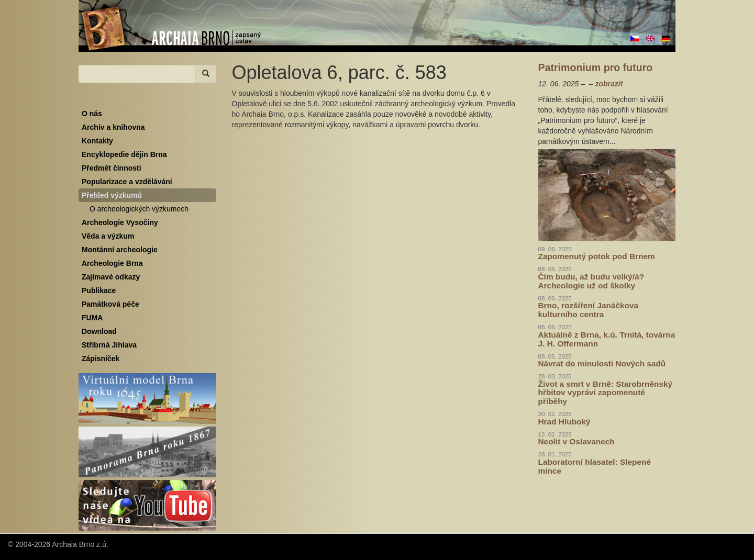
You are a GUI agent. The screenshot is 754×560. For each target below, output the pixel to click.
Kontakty (97, 141)
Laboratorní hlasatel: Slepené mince (595, 466)
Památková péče (110, 304)
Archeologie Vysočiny (120, 222)
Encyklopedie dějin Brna (124, 154)
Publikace (99, 290)
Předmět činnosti (112, 168)
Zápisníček (101, 359)
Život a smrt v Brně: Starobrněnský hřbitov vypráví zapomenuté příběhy (606, 393)
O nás (92, 114)
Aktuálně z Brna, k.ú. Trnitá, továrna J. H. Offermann (607, 339)
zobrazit (609, 84)
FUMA (92, 318)
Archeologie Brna (112, 263)
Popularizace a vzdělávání (127, 182)
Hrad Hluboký (564, 422)
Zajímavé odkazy (111, 277)
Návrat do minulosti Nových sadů (602, 363)
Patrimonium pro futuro (596, 68)
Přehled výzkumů (112, 195)
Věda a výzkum (108, 236)
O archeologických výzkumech (139, 209)
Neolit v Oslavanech (576, 441)
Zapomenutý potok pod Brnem (597, 256)
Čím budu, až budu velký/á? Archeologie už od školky (591, 281)
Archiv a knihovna (113, 127)
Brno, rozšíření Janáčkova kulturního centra (589, 310)
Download (99, 331)
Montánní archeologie (120, 250)
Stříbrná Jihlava (109, 345)
